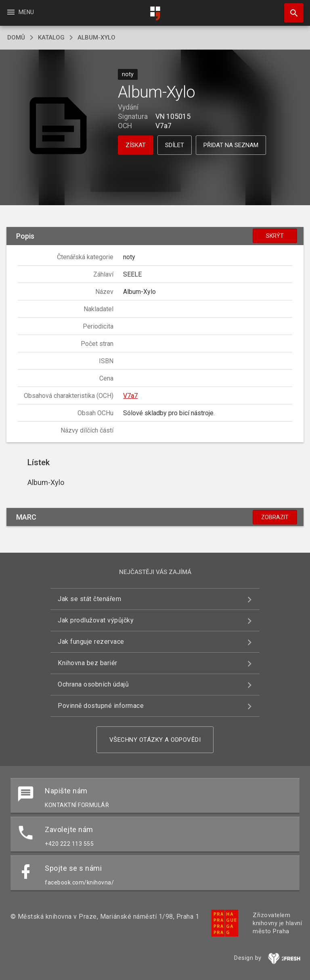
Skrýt (275, 236)
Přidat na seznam (231, 145)
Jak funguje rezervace (91, 642)
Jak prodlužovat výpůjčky (96, 620)
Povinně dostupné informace (101, 706)
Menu (20, 12)
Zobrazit (275, 517)
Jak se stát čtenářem (89, 599)
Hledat (290, 9)
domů (16, 37)
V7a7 (130, 396)
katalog (51, 37)
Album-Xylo (96, 37)
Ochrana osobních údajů (93, 684)
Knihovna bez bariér (88, 663)
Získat (136, 145)
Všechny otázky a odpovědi (155, 740)
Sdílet (175, 145)
